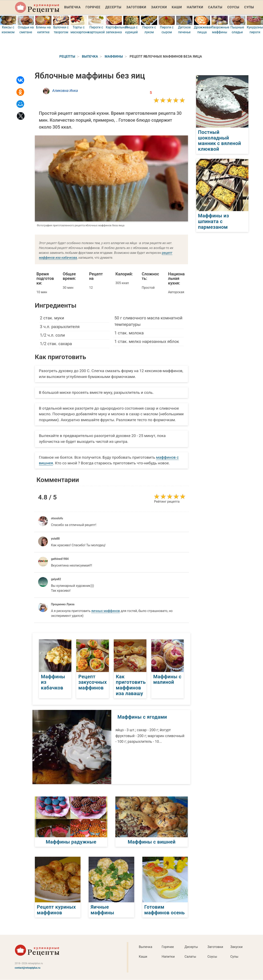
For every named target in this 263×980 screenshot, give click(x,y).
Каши (177, 7)
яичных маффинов (106, 611)
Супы (249, 7)
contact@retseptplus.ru (28, 968)
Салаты (215, 7)
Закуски (159, 7)
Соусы (233, 7)
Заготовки (136, 7)
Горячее (93, 7)
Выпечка (73, 7)
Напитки (195, 7)
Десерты (113, 7)
